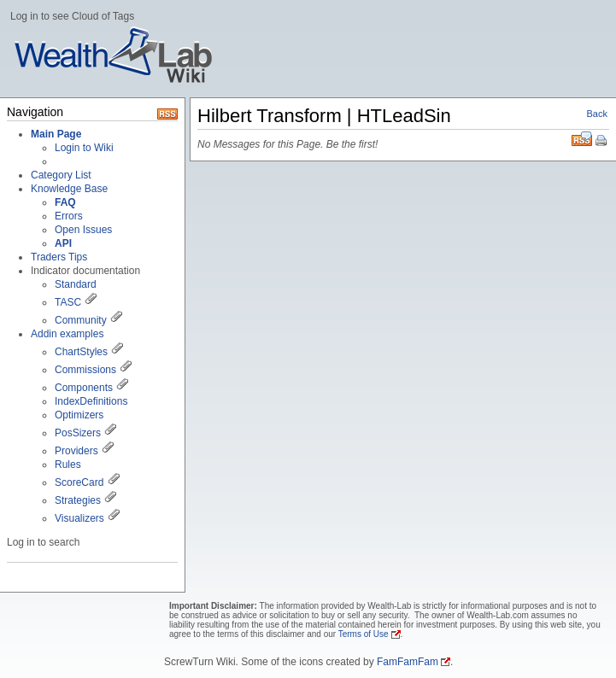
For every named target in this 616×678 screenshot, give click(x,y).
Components (84, 388)
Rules (68, 465)
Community (81, 320)
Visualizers (79, 518)
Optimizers (79, 415)
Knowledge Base (69, 189)
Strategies (78, 500)
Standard (76, 284)
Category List (61, 175)
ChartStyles (81, 352)
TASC (68, 302)
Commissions (85, 370)
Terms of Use (364, 634)
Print (602, 142)
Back (597, 114)
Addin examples (67, 334)
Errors (69, 216)
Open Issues (83, 230)
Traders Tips (59, 257)
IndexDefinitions (91, 401)
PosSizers (78, 433)
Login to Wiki (84, 148)
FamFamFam (408, 662)
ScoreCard (79, 482)
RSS (582, 139)
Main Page (56, 134)
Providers (76, 451)
